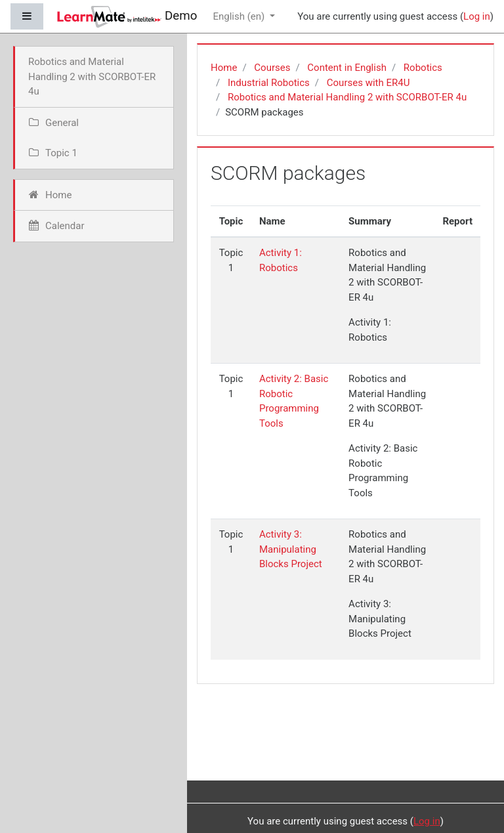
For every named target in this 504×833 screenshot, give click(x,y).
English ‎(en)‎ (240, 16)
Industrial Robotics (269, 83)
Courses (272, 68)
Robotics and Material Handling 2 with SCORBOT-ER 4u (347, 97)
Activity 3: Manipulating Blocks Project (291, 549)
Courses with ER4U (368, 83)
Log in (477, 16)
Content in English (347, 68)
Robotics (423, 68)
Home (224, 68)
